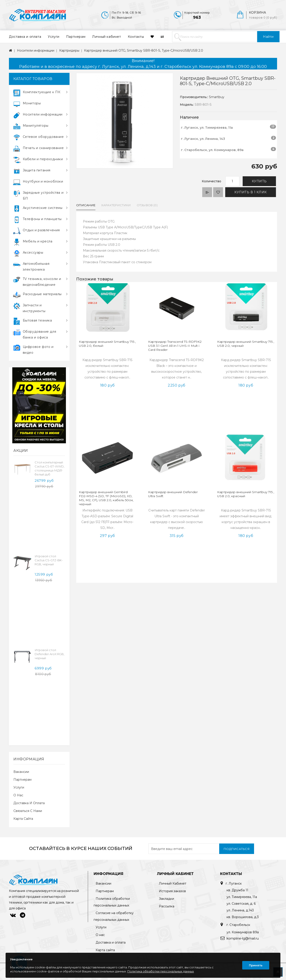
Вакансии (21, 772)
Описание (86, 205)
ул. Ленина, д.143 (240, 910)
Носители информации (36, 50)
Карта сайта (23, 819)
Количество (211, 181)
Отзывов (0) (147, 205)
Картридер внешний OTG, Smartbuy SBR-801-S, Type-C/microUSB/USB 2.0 (144, 50)
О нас (18, 795)
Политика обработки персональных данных (161, 971)
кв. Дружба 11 (237, 890)
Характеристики (116, 205)
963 (197, 17)
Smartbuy (217, 97)
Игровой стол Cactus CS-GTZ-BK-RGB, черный (49, 560)
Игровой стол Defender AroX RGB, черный (49, 654)
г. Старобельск (238, 925)
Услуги (54, 37)
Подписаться (237, 849)
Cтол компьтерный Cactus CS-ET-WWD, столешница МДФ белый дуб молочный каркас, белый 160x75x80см (49, 472)
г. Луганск (234, 883)
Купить (259, 181)
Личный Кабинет (173, 883)
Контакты (136, 37)
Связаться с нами (28, 811)
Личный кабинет (106, 37)
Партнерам (76, 37)
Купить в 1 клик (251, 192)
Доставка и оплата (25, 37)
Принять (256, 965)
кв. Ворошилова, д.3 (243, 917)
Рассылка (167, 906)
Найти (268, 37)
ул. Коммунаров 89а (243, 932)
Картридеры (69, 50)
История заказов (172, 891)
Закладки (166, 899)
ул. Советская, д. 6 (241, 904)
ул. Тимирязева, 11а (242, 897)
